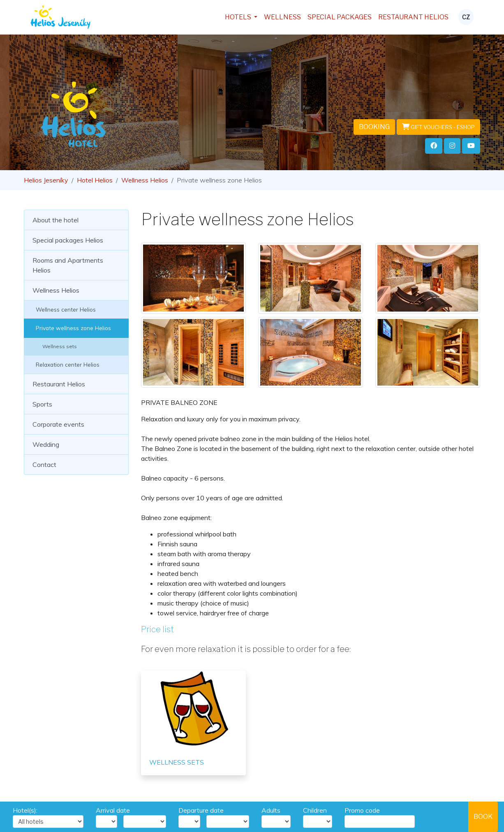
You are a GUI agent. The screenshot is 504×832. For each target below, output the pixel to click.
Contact (44, 465)
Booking (374, 127)
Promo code (362, 810)
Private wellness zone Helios (72, 328)
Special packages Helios (68, 240)
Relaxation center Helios (66, 364)
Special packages (340, 17)
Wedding (46, 444)
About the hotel (55, 220)
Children (315, 810)
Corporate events (58, 424)
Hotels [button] (239, 17)
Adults (271, 810)
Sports (42, 404)
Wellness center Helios (64, 309)
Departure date (201, 810)
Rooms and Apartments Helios (68, 265)
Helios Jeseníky (46, 180)
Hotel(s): (25, 810)
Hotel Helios (95, 180)
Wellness (282, 17)
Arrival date (113, 810)
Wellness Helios (145, 180)
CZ (466, 17)
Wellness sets (55, 346)
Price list (157, 629)
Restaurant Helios (413, 17)
